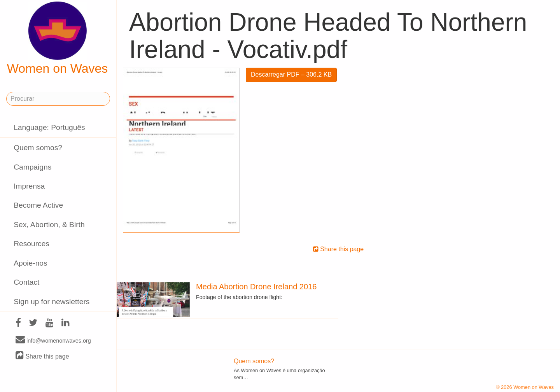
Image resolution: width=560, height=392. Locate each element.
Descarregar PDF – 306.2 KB (291, 74)
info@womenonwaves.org (53, 340)
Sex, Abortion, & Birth (49, 225)
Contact (26, 282)
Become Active (38, 205)
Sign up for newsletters (52, 302)
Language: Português (49, 127)
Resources (31, 244)
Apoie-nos (30, 263)
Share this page (42, 356)
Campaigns (32, 167)
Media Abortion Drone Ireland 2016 (256, 287)
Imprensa (29, 186)
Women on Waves (58, 38)
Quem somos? (38, 148)
